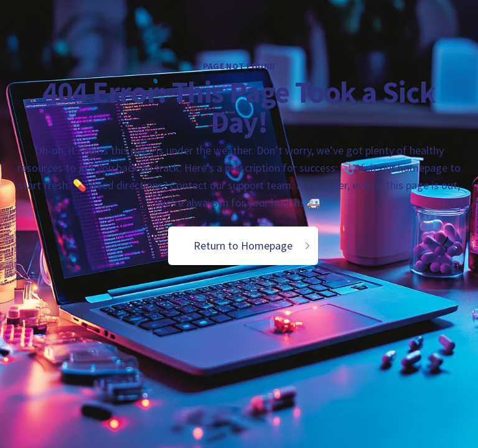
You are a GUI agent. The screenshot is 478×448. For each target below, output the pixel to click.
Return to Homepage (253, 245)
